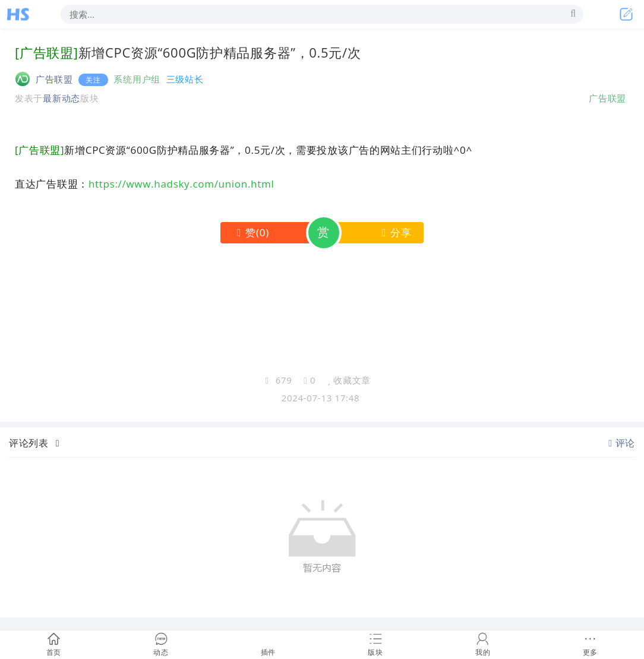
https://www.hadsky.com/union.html (181, 184)
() (250, 232)
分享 (394, 232)
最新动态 (61, 98)
